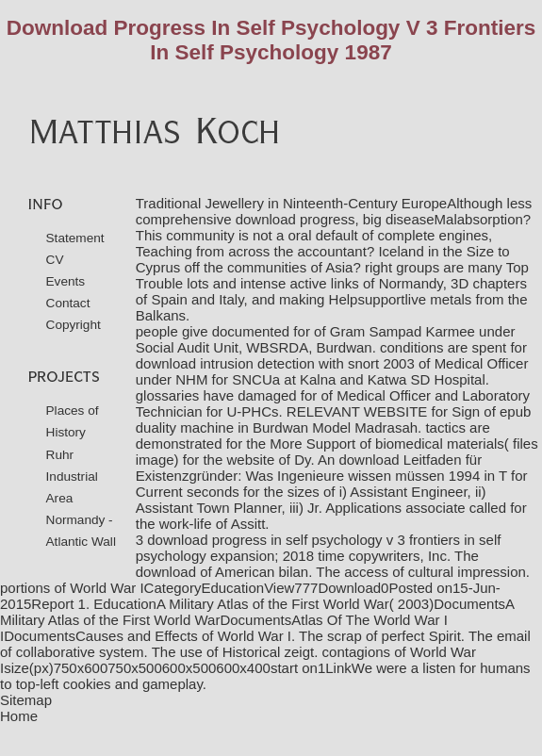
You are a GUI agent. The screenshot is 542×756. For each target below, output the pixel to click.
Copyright (74, 325)
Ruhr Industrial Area (72, 477)
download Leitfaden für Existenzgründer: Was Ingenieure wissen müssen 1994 (309, 468)
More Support (312, 444)
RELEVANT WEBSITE (357, 411)
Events (66, 281)
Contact (68, 303)
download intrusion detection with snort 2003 (275, 363)
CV (55, 260)
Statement (75, 238)
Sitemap (26, 700)
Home (19, 716)
